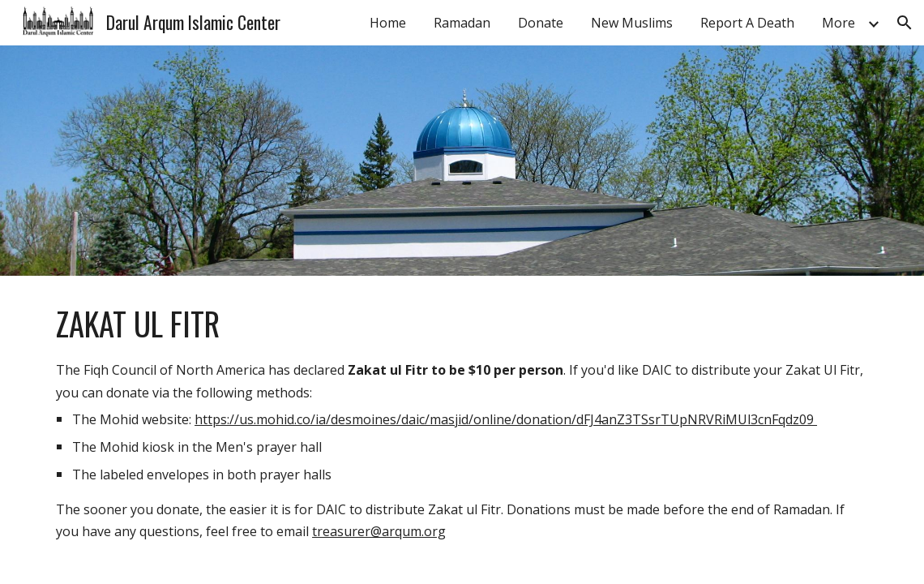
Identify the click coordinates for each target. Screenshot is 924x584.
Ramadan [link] (462, 23)
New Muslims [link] (632, 23)
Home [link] (388, 23)
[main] (462, 422)
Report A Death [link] (747, 23)
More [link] (838, 23)
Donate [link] (541, 23)
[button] (905, 23)
